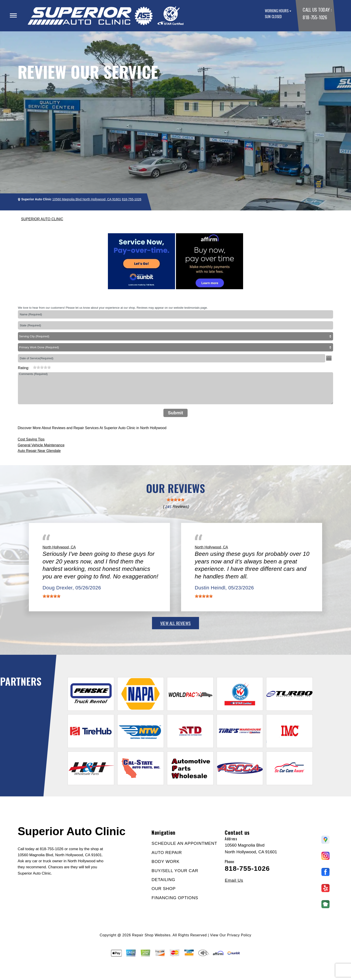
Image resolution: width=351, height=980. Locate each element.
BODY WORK (166, 861)
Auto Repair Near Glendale (39, 451)
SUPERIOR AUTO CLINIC (42, 219)
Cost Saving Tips (31, 439)
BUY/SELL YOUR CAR (175, 871)
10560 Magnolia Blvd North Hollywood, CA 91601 (87, 199)
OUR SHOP (164, 889)
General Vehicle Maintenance (41, 445)
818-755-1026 (315, 17)
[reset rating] (31, 367)
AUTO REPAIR (167, 853)
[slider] (42, 367)
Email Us (234, 880)
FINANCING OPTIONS (175, 898)
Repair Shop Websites (151, 935)
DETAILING (163, 880)
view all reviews (175, 623)
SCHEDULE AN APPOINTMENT (184, 843)
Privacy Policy (239, 935)
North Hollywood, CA (59, 547)
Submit (175, 413)
